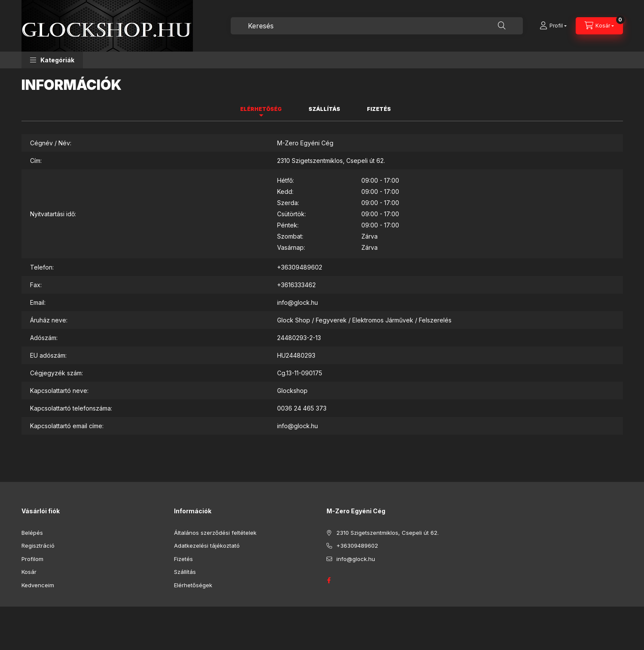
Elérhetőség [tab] (261, 109)
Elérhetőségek (193, 585)
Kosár (29, 572)
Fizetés (183, 559)
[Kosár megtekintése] (599, 26)
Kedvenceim (38, 585)
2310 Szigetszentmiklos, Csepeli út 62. (388, 533)
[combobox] (377, 26)
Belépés (32, 533)
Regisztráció (38, 546)
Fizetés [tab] (379, 109)
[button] (52, 60)
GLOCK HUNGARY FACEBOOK (329, 580)
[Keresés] (502, 26)
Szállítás (185, 572)
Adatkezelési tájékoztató (207, 546)
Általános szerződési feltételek (215, 533)
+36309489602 (300, 267)
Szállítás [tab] (324, 109)
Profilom (32, 559)
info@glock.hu (298, 302)
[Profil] (553, 26)
